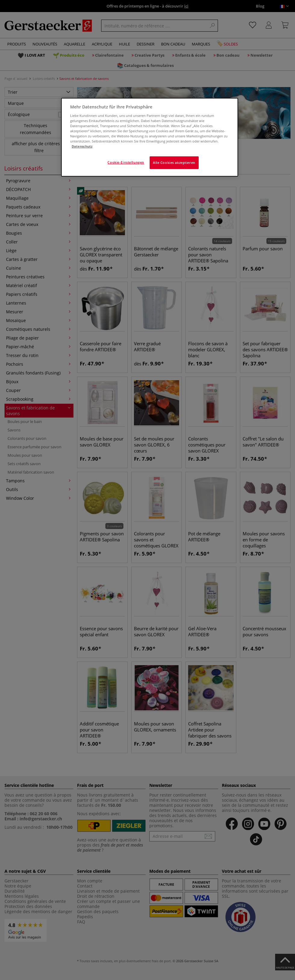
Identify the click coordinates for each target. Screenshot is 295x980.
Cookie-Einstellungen (126, 162)
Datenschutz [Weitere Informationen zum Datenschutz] (82, 146)
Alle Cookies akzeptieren (174, 163)
